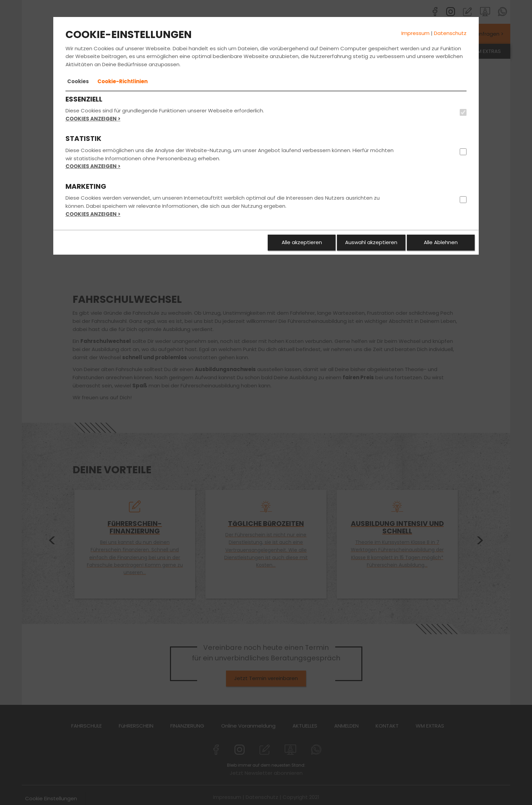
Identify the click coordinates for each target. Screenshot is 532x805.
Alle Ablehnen (441, 242)
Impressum (415, 33)
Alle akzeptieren (302, 242)
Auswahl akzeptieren (371, 242)
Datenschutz (450, 33)
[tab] (78, 81)
